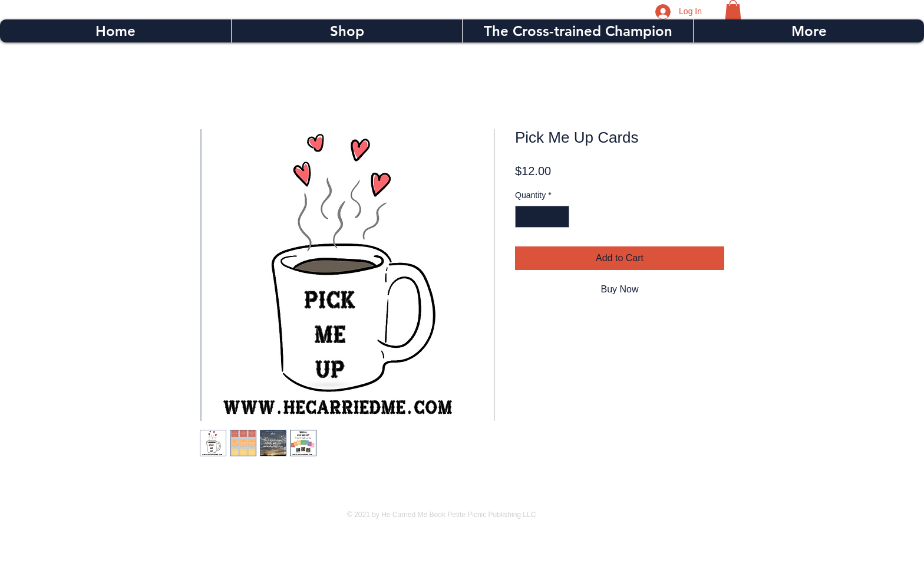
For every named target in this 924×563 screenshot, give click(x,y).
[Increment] (560, 217)
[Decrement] (524, 217)
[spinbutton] (542, 217)
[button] (733, 10)
